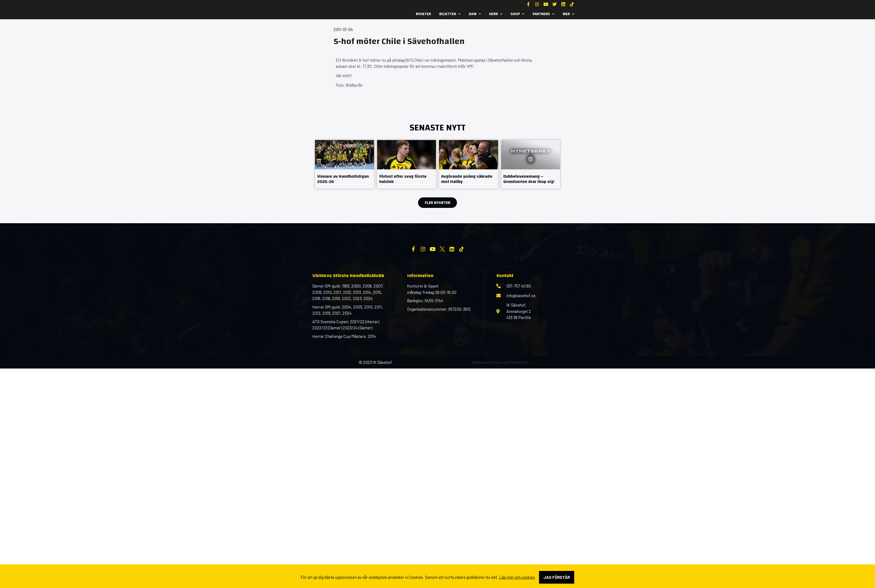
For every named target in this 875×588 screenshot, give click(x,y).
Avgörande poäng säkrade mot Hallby (467, 179)
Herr (496, 14)
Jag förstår (557, 577)
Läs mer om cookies (517, 577)
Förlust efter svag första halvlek (403, 179)
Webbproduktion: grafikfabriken (500, 398)
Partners (543, 14)
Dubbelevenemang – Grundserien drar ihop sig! (529, 179)
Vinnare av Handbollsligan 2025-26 (343, 179)
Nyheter (423, 14)
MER (568, 14)
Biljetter (450, 14)
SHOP (517, 14)
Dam (475, 14)
